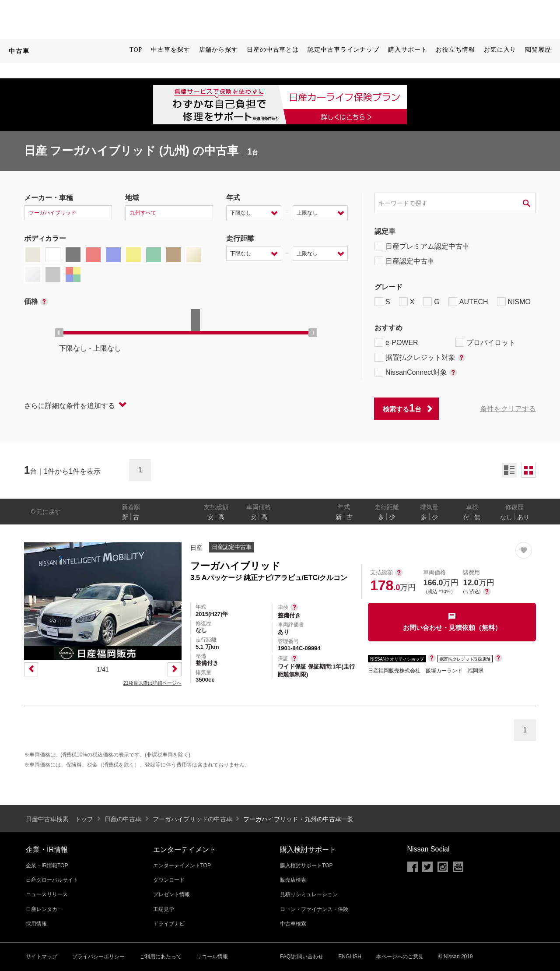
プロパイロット (485, 342)
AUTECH (468, 302)
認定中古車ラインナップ (343, 50)
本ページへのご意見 (400, 957)
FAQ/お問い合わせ (302, 957)
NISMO (514, 302)
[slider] (59, 333)
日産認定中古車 (404, 261)
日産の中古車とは (273, 50)
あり (523, 517)
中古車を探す (170, 50)
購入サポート (408, 50)
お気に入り (500, 50)
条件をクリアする (508, 409)
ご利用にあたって (161, 957)
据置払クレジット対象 (420, 357)
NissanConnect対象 (416, 372)
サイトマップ (42, 957)
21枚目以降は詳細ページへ (152, 683)
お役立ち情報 (455, 50)
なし (506, 517)
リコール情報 (212, 957)
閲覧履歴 (538, 50)
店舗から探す (219, 50)
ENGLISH (350, 957)
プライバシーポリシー (98, 957)
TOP (136, 50)
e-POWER (396, 342)
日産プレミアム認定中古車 (422, 246)
